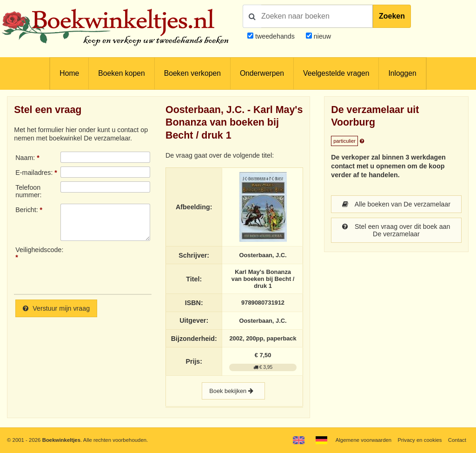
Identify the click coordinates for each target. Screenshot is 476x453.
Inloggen (402, 73)
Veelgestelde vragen (336, 73)
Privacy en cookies (420, 440)
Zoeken (392, 16)
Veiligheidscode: (38, 250)
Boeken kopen (121, 73)
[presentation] (138, 266)
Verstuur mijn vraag (56, 308)
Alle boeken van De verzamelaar (396, 204)
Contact (457, 440)
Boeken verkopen (192, 73)
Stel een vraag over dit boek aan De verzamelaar (396, 230)
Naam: (25, 158)
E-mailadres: (34, 173)
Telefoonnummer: (28, 191)
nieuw (321, 36)
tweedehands (275, 36)
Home (69, 73)
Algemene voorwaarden (364, 440)
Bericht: (26, 210)
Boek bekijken (233, 391)
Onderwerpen (262, 73)
